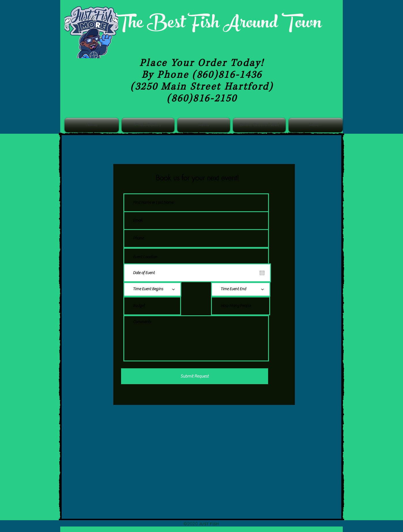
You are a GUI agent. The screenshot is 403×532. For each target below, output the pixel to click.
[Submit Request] (195, 376)
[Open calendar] (262, 273)
